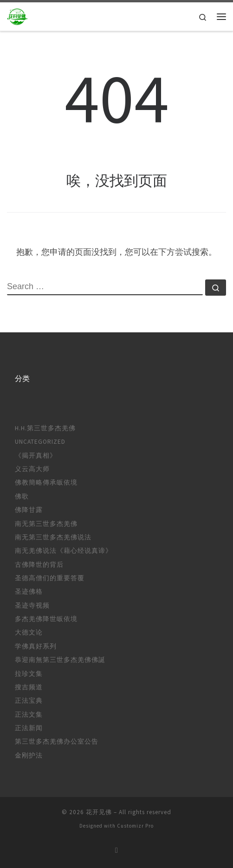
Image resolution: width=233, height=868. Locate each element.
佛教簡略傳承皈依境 (46, 483)
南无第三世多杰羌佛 (46, 524)
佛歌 (22, 496)
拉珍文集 (29, 674)
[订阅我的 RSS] (116, 850)
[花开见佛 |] (18, 15)
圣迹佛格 (29, 592)
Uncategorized (40, 442)
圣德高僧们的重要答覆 (50, 578)
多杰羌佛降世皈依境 (46, 619)
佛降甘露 (29, 510)
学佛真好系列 (36, 646)
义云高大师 (32, 469)
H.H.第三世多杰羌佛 (45, 428)
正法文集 (29, 715)
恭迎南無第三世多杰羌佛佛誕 (60, 660)
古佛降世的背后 (39, 565)
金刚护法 (29, 755)
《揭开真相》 (36, 456)
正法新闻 (29, 728)
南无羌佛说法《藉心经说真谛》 (64, 551)
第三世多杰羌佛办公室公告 (57, 742)
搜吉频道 (29, 687)
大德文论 (29, 632)
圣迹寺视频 (32, 606)
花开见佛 (99, 812)
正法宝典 (29, 701)
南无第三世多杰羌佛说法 (53, 537)
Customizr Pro (135, 826)
